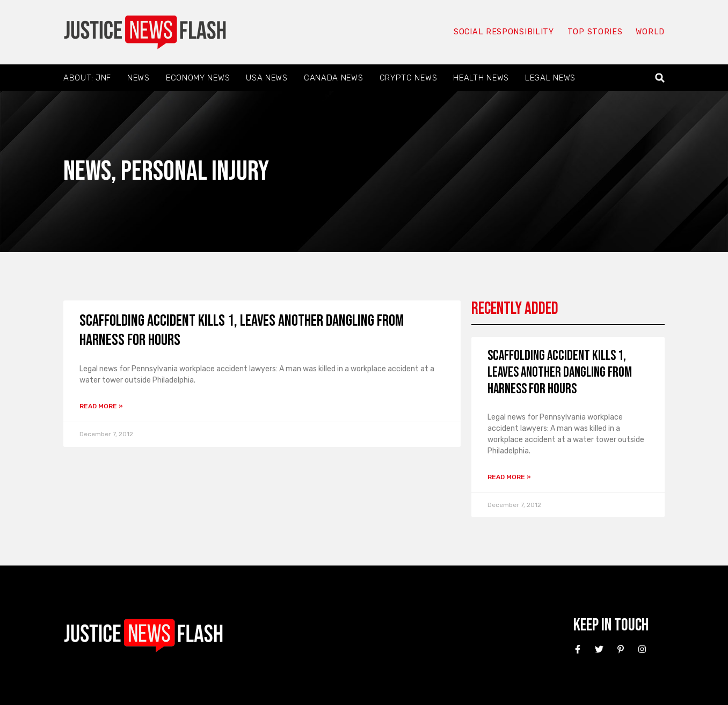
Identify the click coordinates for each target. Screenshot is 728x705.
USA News (267, 78)
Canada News (334, 78)
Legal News (550, 78)
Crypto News (409, 78)
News (139, 78)
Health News (481, 78)
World (650, 32)
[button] (660, 78)
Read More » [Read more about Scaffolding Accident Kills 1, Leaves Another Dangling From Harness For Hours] (101, 406)
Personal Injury (195, 171)
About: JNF (87, 78)
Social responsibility (503, 32)
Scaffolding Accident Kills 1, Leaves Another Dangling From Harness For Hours (560, 373)
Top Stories (594, 32)
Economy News (198, 78)
